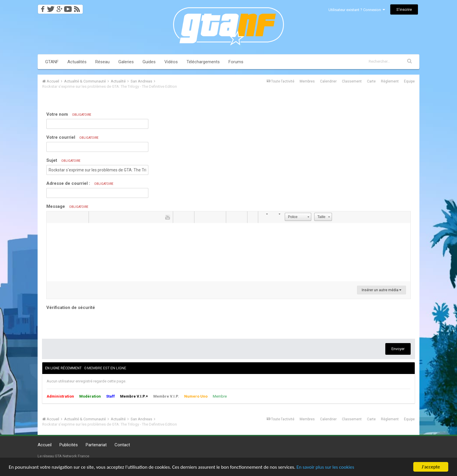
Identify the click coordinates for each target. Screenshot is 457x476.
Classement (352, 81)
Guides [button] (149, 62)
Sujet (63, 160)
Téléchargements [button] (203, 62)
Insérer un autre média (382, 290)
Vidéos (171, 62)
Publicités (69, 445)
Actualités (77, 62)
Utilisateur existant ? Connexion (357, 10)
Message (67, 206)
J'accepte (431, 467)
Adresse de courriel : (80, 183)
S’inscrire (404, 9)
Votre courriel (72, 137)
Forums (236, 62)
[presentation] (91, 323)
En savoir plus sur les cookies (325, 467)
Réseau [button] (102, 62)
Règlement (390, 81)
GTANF (52, 62)
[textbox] (228, 252)
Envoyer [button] (398, 349)
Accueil (45, 445)
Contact (122, 445)
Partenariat (96, 445)
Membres (307, 81)
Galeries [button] (126, 62)
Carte (371, 81)
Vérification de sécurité (71, 308)
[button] (52, 217)
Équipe (409, 81)
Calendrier (328, 81)
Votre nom (69, 114)
